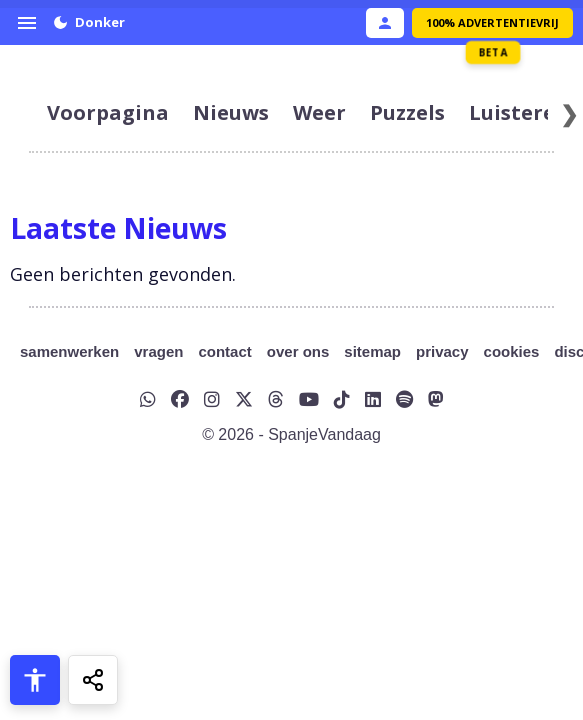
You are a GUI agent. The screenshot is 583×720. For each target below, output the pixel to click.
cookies (512, 351)
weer (319, 112)
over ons (298, 351)
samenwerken (69, 351)
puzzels (407, 112)
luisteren (519, 112)
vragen (158, 351)
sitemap (372, 351)
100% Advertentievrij (492, 22)
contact (224, 351)
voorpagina (108, 112)
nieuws (231, 112)
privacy (442, 351)
